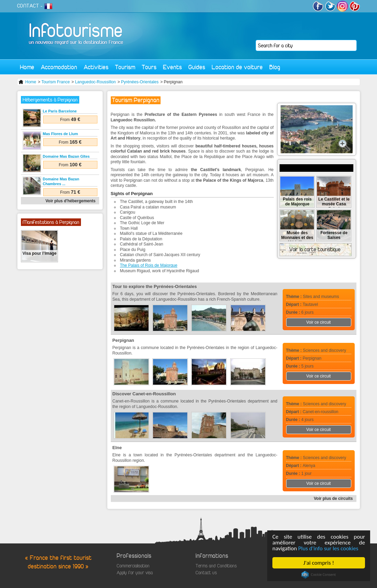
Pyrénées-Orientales (140, 82)
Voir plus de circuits (333, 499)
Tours (149, 67)
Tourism (125, 67)
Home (27, 67)
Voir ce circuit (319, 322)
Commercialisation (133, 566)
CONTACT (28, 6)
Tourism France (56, 82)
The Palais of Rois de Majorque (149, 265)
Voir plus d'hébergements (71, 201)
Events (172, 67)
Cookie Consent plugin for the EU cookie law (319, 575)
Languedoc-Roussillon (96, 82)
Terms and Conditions (216, 566)
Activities (96, 67)
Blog (275, 67)
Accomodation (59, 67)
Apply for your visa (135, 573)
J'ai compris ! (319, 563)
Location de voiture (237, 67)
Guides (197, 67)
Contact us (206, 573)
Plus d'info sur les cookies (328, 548)
